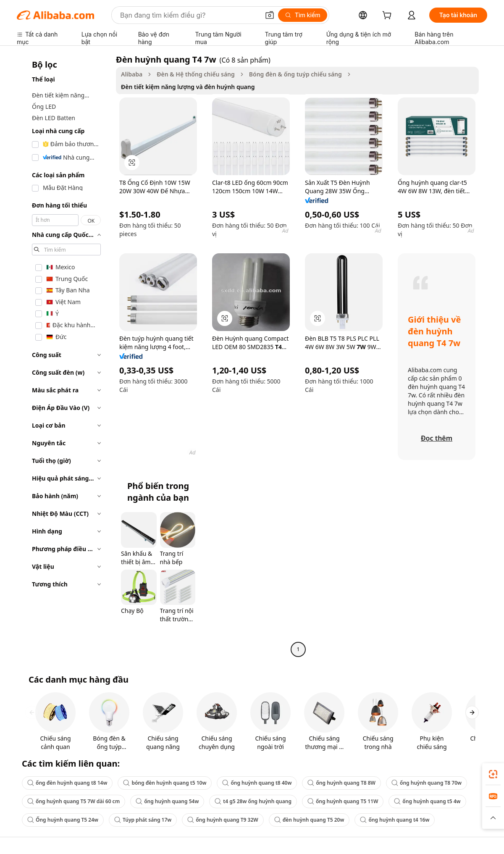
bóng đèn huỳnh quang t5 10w (165, 783)
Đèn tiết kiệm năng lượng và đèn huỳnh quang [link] (188, 87)
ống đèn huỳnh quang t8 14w (67, 783)
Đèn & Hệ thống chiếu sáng (196, 74)
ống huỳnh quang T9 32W (223, 820)
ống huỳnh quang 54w (167, 801)
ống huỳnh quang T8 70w (427, 783)
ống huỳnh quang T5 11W (343, 801)
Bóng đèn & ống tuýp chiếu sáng (295, 74)
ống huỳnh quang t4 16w (395, 820)
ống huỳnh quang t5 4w (427, 801)
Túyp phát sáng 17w (143, 820)
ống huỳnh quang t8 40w (257, 783)
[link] (493, 774)
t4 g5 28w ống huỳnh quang (253, 801)
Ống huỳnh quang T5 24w (63, 820)
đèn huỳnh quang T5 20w (309, 820)
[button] (270, 15)
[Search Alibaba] (189, 15)
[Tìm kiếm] (303, 15)
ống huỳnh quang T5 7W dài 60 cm (73, 801)
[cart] (388, 16)
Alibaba (132, 74)
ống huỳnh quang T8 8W (341, 783)
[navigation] (64, 355)
